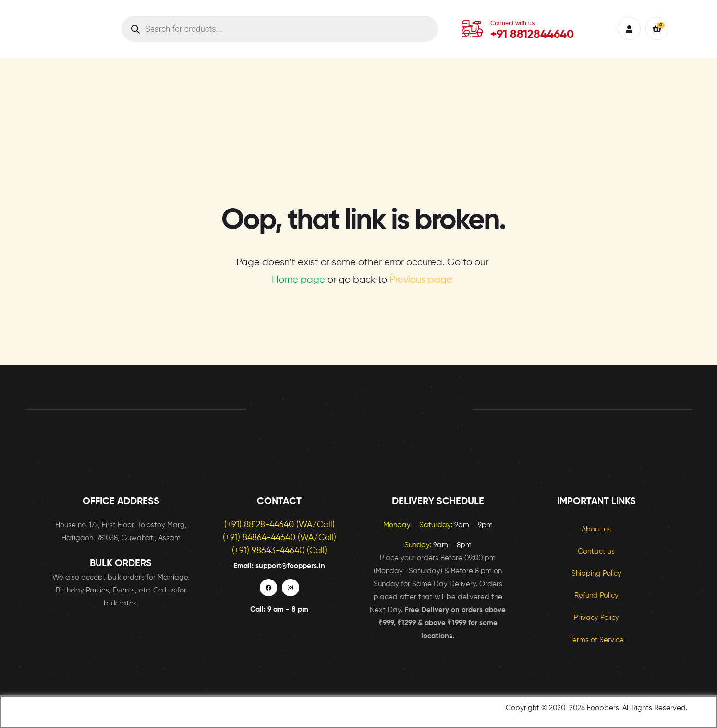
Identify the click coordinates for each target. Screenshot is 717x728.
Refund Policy (596, 596)
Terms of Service (596, 640)
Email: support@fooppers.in (279, 566)
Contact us (596, 551)
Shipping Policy (596, 574)
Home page (298, 280)
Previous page (421, 280)
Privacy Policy (596, 618)
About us (596, 529)
